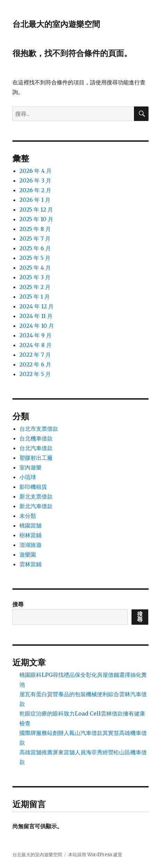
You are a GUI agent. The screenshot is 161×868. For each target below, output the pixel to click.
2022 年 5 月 (35, 374)
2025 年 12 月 (36, 209)
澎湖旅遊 (30, 545)
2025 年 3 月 (35, 277)
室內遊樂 (30, 467)
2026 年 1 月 (35, 200)
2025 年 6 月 (35, 248)
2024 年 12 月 (37, 306)
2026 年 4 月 (35, 171)
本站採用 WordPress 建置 (95, 855)
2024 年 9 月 (35, 335)
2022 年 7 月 (35, 355)
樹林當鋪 (30, 535)
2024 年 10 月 (37, 326)
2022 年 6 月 (35, 364)
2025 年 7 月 (35, 239)
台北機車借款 (36, 438)
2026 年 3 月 (35, 180)
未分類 (28, 516)
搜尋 (18, 604)
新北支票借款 (36, 496)
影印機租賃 (33, 487)
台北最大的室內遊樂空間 (56, 24)
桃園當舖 (30, 525)
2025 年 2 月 (35, 287)
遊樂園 (28, 554)
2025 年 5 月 (35, 258)
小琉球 (28, 477)
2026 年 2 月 (35, 190)
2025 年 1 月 (35, 297)
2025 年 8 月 (35, 229)
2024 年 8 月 (35, 345)
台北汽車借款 (36, 448)
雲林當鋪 (30, 564)
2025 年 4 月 (35, 268)
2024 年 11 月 (36, 316)
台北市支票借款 (39, 429)
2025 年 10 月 (36, 219)
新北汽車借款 (36, 506)
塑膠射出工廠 (36, 458)
